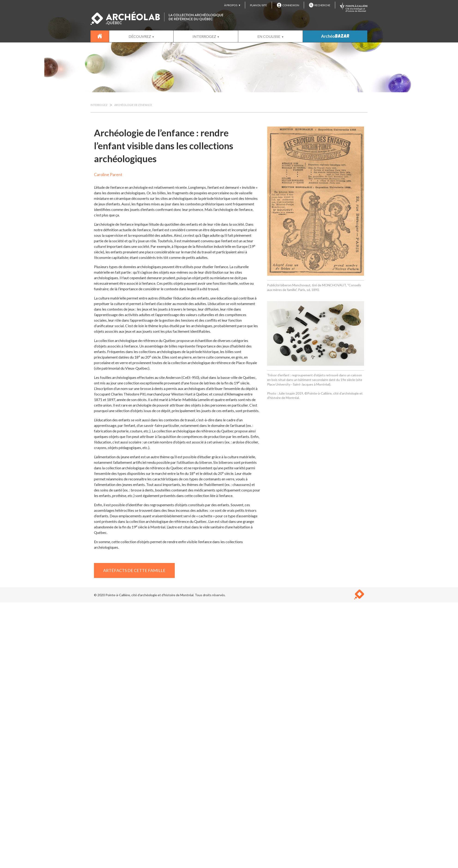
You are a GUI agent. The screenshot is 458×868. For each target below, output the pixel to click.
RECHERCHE (320, 5)
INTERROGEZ (204, 36)
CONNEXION (288, 5)
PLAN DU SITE (259, 5)
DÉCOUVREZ (140, 36)
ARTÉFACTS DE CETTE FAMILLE (134, 570)
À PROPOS (231, 5)
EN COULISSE (269, 36)
